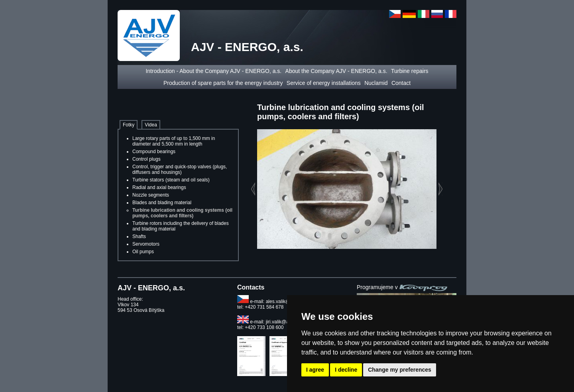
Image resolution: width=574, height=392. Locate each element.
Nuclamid (376, 83)
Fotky (129, 125)
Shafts (139, 236)
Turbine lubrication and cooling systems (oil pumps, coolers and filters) (182, 213)
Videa (151, 125)
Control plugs (146, 159)
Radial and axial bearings (159, 187)
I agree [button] (315, 370)
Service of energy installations (324, 83)
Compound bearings (154, 152)
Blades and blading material (162, 203)
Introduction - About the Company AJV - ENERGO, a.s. (213, 71)
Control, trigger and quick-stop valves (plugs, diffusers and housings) (180, 169)
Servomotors (146, 244)
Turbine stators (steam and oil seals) (171, 180)
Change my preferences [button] (400, 370)
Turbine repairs (410, 71)
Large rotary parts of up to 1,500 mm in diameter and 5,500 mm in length (174, 141)
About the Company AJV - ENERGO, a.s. (336, 71)
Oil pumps (143, 252)
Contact (401, 83)
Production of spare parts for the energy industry (223, 83)
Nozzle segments (151, 195)
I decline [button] (346, 370)
